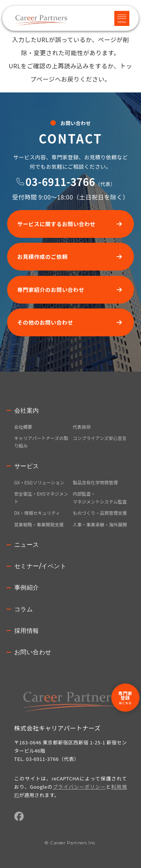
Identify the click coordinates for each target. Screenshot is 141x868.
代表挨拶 (82, 427)
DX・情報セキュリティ (37, 513)
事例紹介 (27, 587)
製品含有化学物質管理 (96, 482)
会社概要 (23, 427)
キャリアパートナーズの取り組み (41, 442)
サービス (27, 466)
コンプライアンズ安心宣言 (100, 438)
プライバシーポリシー (79, 787)
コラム (24, 609)
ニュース (27, 545)
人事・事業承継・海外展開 (100, 524)
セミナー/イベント (40, 566)
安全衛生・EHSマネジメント (41, 497)
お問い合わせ (33, 652)
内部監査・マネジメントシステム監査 (100, 497)
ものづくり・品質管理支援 (100, 513)
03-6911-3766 (60, 182)
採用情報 (27, 631)
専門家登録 (125, 697)
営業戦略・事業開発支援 (39, 524)
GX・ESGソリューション (39, 482)
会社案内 (27, 411)
